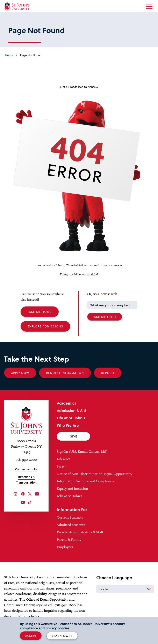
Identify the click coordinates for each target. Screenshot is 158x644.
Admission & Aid (71, 410)
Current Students (70, 517)
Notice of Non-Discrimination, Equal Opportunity (95, 474)
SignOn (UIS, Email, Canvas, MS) (82, 451)
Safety (61, 466)
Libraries (64, 459)
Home (9, 55)
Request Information (65, 373)
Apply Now (20, 373)
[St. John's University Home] (17, 6)
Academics (66, 403)
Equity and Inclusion (72, 489)
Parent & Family (69, 540)
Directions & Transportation (26, 480)
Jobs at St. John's (70, 496)
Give (73, 436)
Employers (65, 547)
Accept (31, 636)
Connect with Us (26, 469)
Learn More (62, 636)
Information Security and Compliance (85, 481)
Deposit (108, 373)
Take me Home (40, 312)
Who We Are (68, 425)
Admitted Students (71, 525)
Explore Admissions (45, 326)
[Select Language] (125, 589)
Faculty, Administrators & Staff (80, 532)
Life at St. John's (71, 418)
